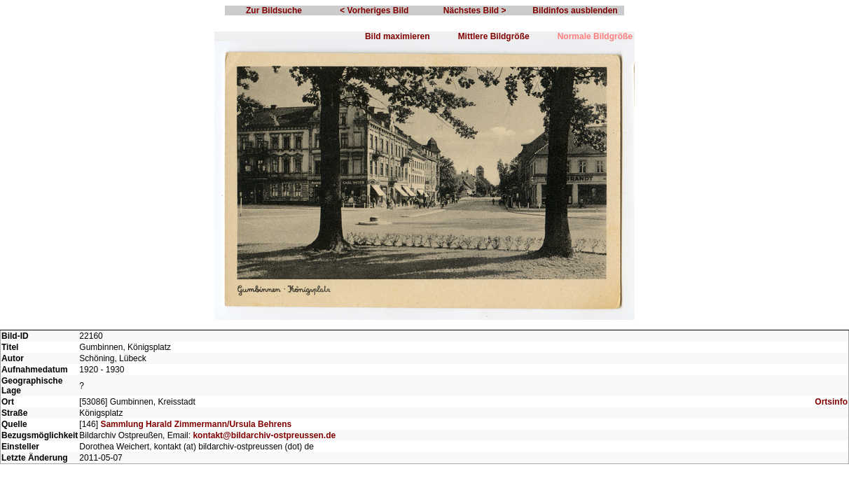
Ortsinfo (831, 402)
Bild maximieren (398, 36)
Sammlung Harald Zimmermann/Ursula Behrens (196, 424)
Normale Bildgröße (595, 36)
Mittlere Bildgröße (494, 36)
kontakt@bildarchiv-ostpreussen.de (264, 435)
